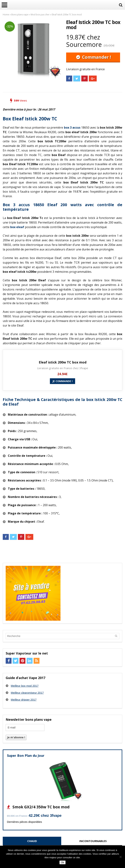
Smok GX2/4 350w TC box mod (41, 807)
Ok (62, 862)
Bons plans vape (20, 15)
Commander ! (96, 57)
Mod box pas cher (40, 15)
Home (6, 15)
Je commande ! (62, 381)
